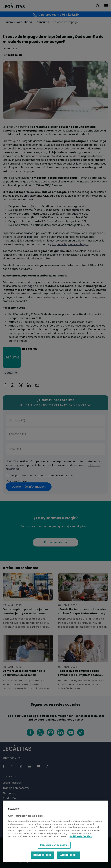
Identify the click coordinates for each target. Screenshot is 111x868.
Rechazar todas (42, 855)
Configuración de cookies (54, 845)
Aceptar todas (68, 855)
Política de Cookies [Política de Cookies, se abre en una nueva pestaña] (81, 836)
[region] (55, 831)
